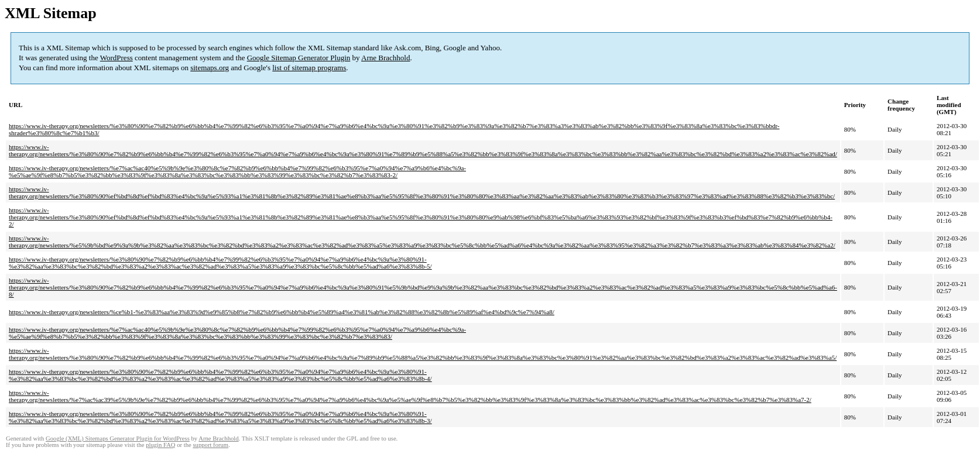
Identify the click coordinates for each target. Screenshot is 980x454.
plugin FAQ (160, 445)
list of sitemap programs (309, 68)
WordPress (116, 58)
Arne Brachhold (386, 58)
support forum (210, 445)
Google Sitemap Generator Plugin (299, 58)
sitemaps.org (210, 68)
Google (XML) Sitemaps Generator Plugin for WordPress (118, 438)
